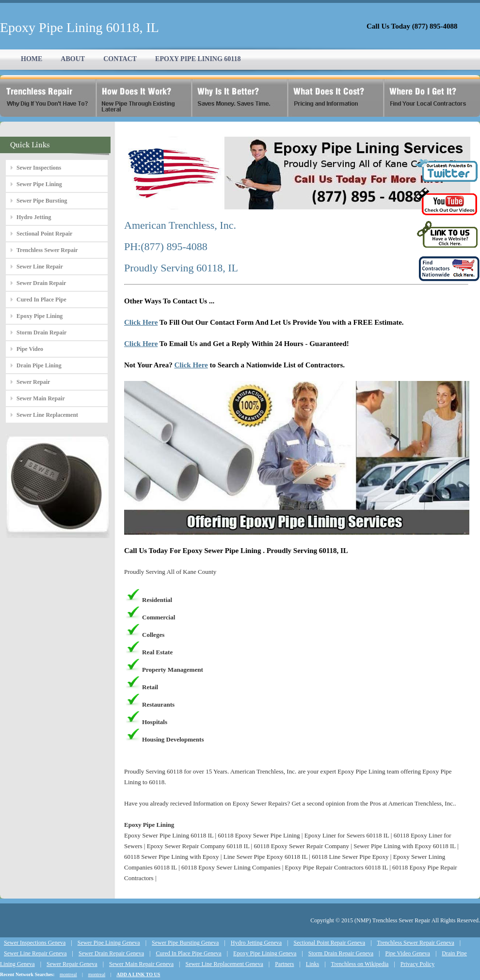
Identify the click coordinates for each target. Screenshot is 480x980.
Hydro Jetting (34, 217)
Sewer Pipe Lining (39, 184)
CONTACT (120, 59)
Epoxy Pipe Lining (40, 316)
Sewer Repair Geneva (72, 964)
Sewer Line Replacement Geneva (224, 964)
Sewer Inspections (39, 168)
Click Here (141, 322)
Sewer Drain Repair (41, 283)
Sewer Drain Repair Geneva (111, 953)
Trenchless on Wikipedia (360, 964)
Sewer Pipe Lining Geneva (109, 943)
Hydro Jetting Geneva (256, 943)
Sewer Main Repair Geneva (141, 964)
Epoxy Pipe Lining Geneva (265, 953)
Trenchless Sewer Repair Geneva (416, 943)
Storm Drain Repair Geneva (341, 953)
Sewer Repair (33, 382)
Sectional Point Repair (44, 234)
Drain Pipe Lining (39, 365)
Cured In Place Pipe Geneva (188, 953)
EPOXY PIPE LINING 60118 (198, 59)
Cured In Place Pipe (41, 300)
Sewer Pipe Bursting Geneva (185, 943)
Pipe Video (30, 349)
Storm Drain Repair (41, 332)
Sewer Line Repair (40, 267)
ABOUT (73, 59)
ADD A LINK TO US (138, 974)
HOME (32, 59)
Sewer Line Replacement (47, 415)
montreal (68, 974)
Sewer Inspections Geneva (35, 943)
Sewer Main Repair (41, 398)
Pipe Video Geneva (408, 953)
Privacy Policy (417, 964)
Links (312, 964)
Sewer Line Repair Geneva (35, 953)
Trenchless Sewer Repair (47, 250)
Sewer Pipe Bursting (42, 201)
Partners (284, 964)
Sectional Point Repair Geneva (330, 943)
